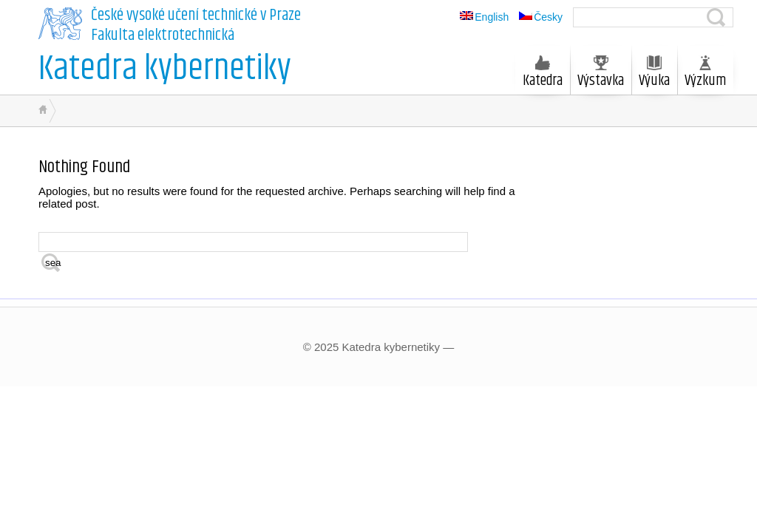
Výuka (654, 74)
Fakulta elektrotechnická (163, 35)
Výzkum (705, 74)
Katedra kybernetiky (165, 69)
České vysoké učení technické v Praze (196, 16)
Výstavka (601, 74)
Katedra (543, 74)
